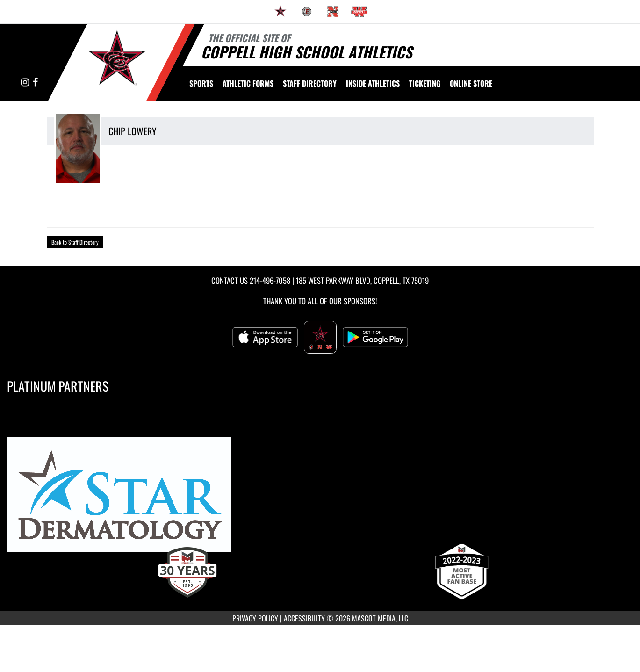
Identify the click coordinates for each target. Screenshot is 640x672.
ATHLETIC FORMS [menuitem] (248, 83)
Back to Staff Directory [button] (75, 242)
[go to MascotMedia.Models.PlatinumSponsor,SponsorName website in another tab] (320, 499)
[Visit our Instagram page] (26, 83)
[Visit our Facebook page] (35, 83)
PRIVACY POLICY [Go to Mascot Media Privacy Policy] (255, 618)
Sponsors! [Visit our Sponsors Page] (360, 301)
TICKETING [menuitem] (425, 83)
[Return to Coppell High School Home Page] (117, 61)
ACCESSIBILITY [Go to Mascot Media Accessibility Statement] (304, 618)
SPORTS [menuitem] (201, 83)
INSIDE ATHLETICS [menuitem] (373, 83)
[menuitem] (280, 12)
